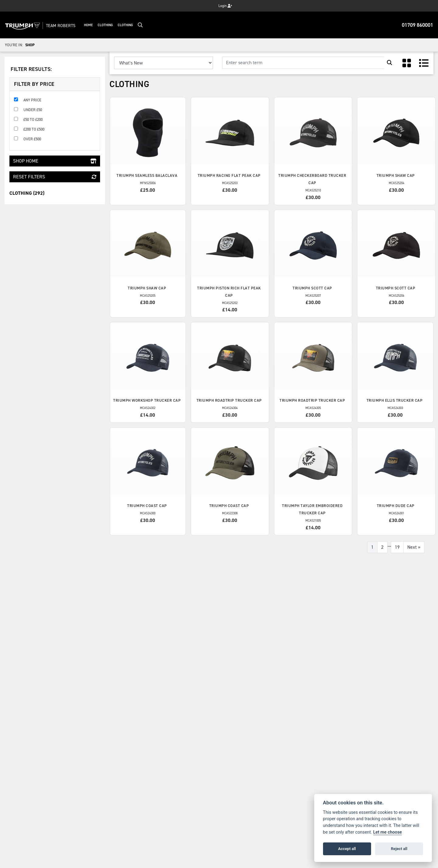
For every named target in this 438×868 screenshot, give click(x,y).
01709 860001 (417, 25)
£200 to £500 (34, 129)
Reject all (399, 849)
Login (225, 6)
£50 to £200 (33, 119)
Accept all (347, 849)
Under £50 (33, 110)
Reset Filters (55, 177)
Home (97, 25)
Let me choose (388, 832)
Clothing (114, 25)
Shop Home (55, 161)
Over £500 (32, 139)
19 (397, 547)
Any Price (32, 100)
